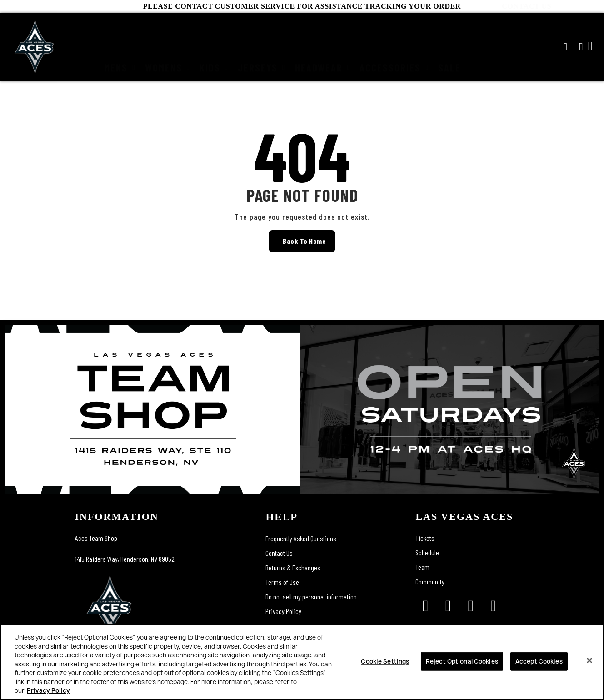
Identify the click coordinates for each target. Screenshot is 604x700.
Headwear (323, 47)
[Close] (589, 660)
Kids (214, 47)
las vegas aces (464, 516)
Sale (449, 47)
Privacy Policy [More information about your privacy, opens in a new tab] (48, 690)
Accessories (394, 47)
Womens (168, 47)
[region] (302, 662)
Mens (120, 47)
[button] (565, 47)
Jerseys (262, 47)
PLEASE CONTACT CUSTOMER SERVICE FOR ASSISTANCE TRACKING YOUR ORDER (302, 6)
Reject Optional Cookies (462, 661)
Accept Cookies (539, 661)
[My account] (581, 47)
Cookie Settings (385, 661)
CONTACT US (577, 6)
